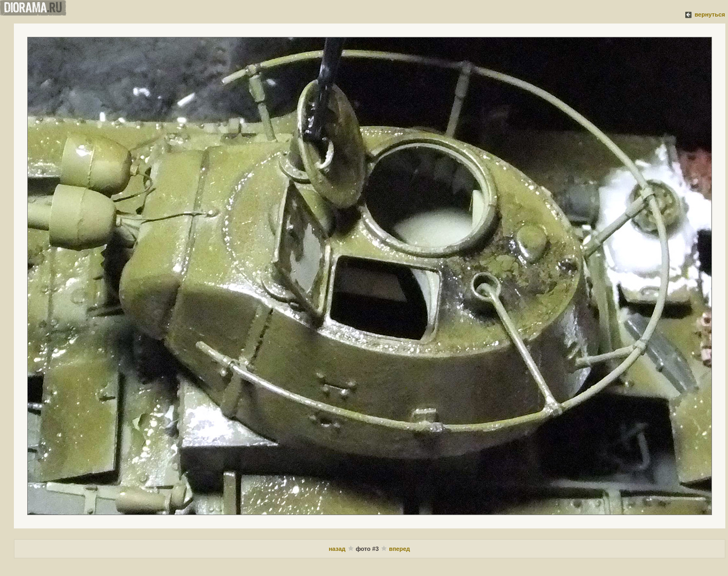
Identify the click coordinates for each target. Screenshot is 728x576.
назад (337, 549)
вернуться (710, 14)
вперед (399, 549)
